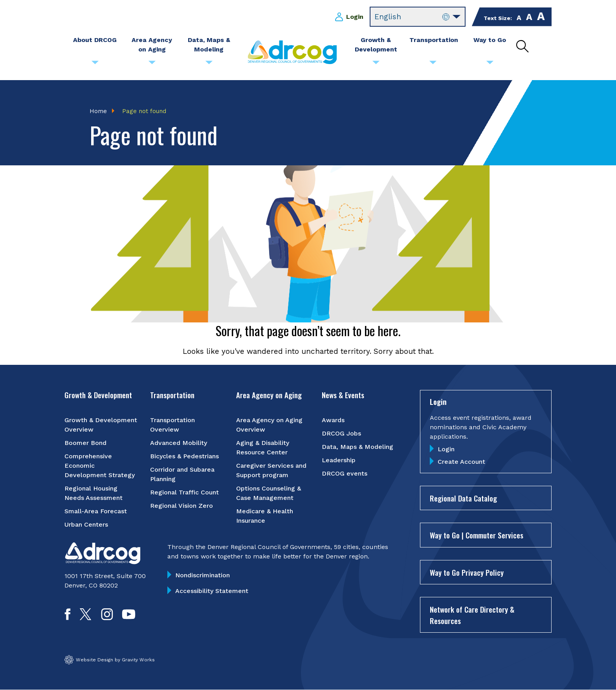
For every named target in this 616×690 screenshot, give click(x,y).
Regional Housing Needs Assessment (93, 493)
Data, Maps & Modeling (357, 447)
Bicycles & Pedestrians (184, 456)
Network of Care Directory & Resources (472, 615)
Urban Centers (86, 524)
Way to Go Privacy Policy (467, 572)
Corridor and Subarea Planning (182, 474)
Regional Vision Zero (181, 506)
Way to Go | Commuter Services (477, 535)
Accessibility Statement (212, 591)
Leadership (339, 460)
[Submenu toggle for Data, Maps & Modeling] (209, 64)
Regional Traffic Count (184, 492)
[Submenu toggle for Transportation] (433, 64)
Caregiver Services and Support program (271, 470)
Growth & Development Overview (101, 425)
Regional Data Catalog (463, 498)
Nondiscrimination (203, 575)
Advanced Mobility (179, 443)
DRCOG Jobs (341, 433)
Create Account (461, 462)
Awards (333, 420)
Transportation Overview (172, 425)
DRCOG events (345, 473)
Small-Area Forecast (96, 511)
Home (98, 111)
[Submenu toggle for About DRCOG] (95, 64)
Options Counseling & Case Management (269, 493)
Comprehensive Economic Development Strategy (100, 466)
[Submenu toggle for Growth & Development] (376, 64)
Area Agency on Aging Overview (269, 425)
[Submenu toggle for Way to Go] (490, 64)
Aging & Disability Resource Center (263, 447)
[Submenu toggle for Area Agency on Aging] (152, 64)
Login (355, 17)
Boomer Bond (85, 443)
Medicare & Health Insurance (265, 516)
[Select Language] (418, 17)
